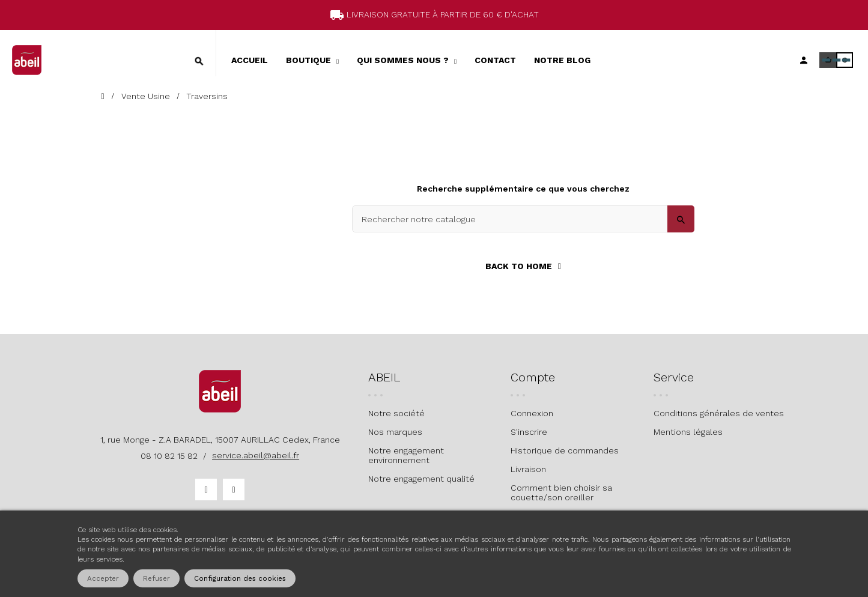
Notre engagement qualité (421, 479)
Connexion (532, 413)
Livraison (528, 469)
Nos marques (395, 432)
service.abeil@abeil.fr (256, 455)
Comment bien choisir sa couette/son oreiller (561, 492)
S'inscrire (529, 432)
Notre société (396, 413)
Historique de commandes (565, 450)
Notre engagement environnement (406, 455)
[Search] (523, 219)
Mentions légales (688, 432)
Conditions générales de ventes (719, 413)
